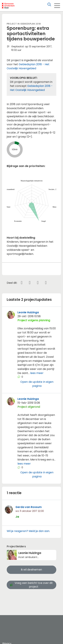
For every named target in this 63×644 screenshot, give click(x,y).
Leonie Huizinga (28, 312)
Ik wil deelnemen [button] (32, 570)
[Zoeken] (49, 5)
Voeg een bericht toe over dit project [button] (31, 585)
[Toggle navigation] (57, 6)
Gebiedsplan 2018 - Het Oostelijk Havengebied (28, 66)
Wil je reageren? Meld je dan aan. (28, 531)
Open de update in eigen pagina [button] (37, 384)
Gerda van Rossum (29, 507)
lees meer (37, 373)
